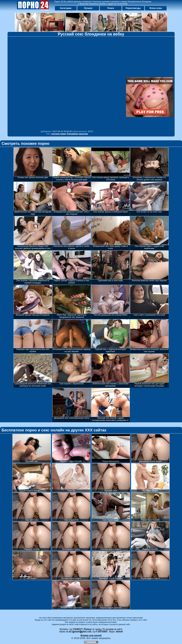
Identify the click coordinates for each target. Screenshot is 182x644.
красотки (83, 134)
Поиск (111, 8)
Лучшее (88, 8)
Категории (66, 8)
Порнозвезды (133, 8)
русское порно (59, 134)
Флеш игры (156, 8)
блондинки (72, 134)
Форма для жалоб (91, 635)
